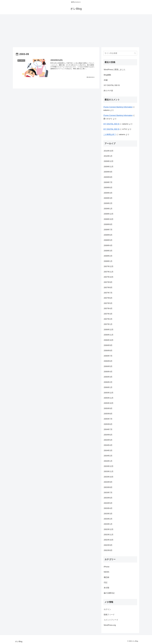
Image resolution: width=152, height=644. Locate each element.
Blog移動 (107, 75)
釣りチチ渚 (108, 91)
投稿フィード (109, 615)
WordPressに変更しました (115, 70)
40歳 (106, 80)
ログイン (107, 609)
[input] (120, 53)
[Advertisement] (76, 31)
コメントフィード (111, 620)
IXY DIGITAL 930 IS (112, 85)
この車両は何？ (110, 134)
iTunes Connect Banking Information (118, 107)
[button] (135, 53)
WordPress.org (110, 625)
